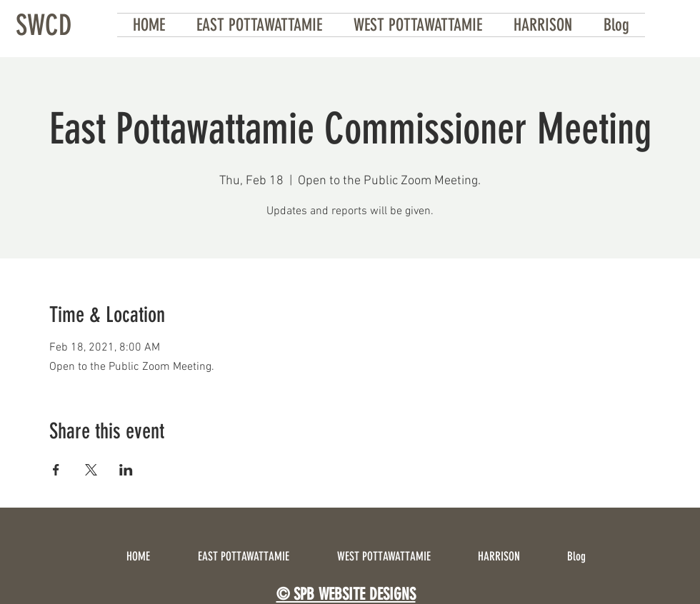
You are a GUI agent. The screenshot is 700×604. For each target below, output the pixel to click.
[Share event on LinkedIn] (126, 470)
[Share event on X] (91, 470)
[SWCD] (44, 25)
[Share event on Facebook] (56, 470)
